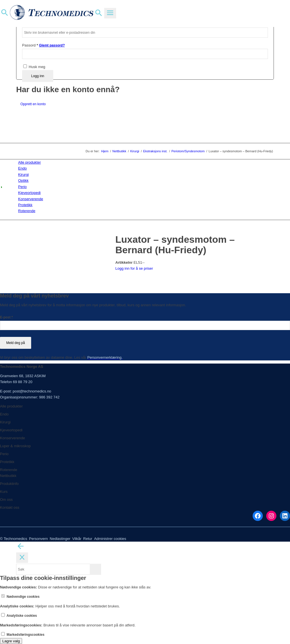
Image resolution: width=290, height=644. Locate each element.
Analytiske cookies (19, 616)
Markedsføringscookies (23, 635)
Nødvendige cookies (20, 597)
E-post (6, 317)
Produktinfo (9, 484)
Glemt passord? (52, 45)
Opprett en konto (33, 104)
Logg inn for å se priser (134, 268)
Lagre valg (11, 641)
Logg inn (38, 76)
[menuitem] (146, 162)
